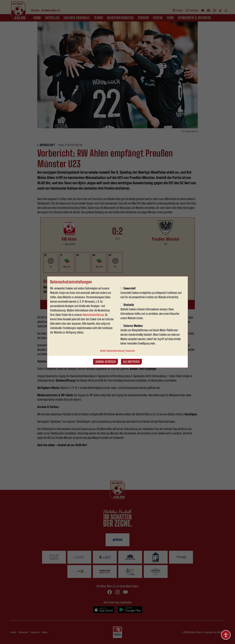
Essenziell (128, 288)
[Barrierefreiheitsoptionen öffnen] (226, 635)
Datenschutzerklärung (93, 315)
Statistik (127, 305)
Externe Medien (132, 326)
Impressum (130, 351)
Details (103, 351)
